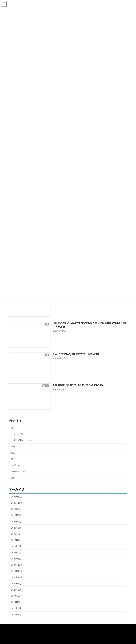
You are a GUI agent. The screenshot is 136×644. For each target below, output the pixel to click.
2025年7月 (16, 522)
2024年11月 (17, 571)
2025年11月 (17, 497)
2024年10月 (17, 577)
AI (12, 428)
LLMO (14, 447)
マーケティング (18, 471)
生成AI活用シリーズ (22, 440)
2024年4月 (16, 608)
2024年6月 (16, 602)
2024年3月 (16, 615)
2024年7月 (16, 596)
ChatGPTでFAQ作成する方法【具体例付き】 (77, 354)
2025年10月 (17, 503)
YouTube (15, 465)
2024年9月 (16, 584)
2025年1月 (16, 559)
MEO (13, 453)
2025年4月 (16, 540)
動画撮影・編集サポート (42, 627)
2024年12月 (17, 565)
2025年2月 (16, 552)
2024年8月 (16, 590)
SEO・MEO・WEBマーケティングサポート (36, 630)
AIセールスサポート (74, 627)
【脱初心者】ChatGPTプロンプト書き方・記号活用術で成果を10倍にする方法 (89, 325)
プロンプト (18, 434)
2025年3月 (16, 546)
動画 (13, 478)
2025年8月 (16, 515)
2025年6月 (16, 528)
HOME (17, 627)
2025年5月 (16, 534)
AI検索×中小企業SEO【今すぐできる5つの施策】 (80, 385)
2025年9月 (16, 509)
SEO (13, 459)
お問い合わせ (75, 630)
